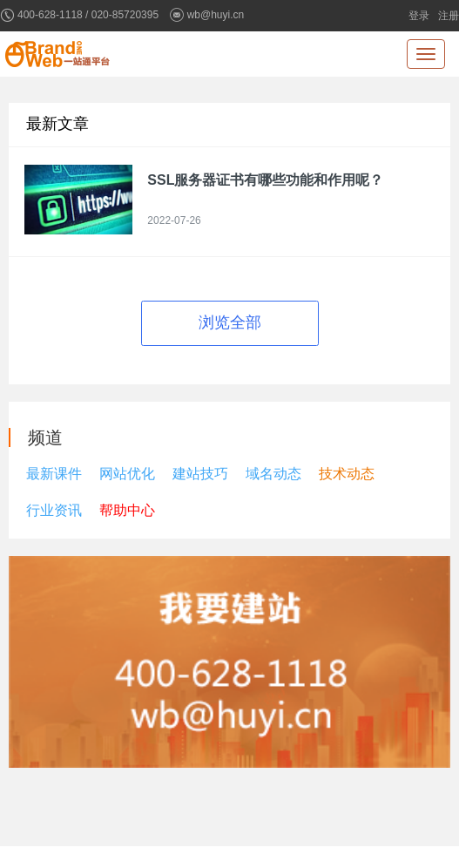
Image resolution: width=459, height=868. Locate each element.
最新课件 (54, 474)
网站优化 (127, 474)
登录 (419, 16)
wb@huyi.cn (216, 15)
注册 (449, 16)
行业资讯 (54, 510)
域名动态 (273, 474)
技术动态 (347, 474)
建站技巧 (200, 474)
